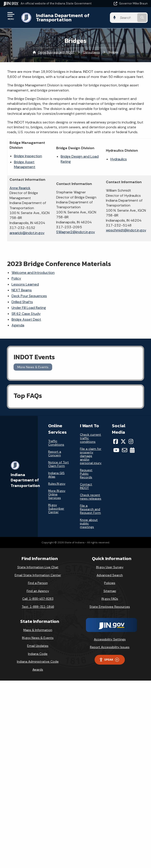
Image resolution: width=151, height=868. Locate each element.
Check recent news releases (91, 497)
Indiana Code (38, 654)
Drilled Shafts (22, 302)
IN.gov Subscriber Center (56, 508)
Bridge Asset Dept (26, 319)
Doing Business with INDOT (56, 52)
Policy (16, 278)
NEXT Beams (22, 290)
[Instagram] (131, 441)
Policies (110, 583)
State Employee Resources (110, 607)
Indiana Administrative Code (38, 661)
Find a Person (38, 583)
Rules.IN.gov (57, 484)
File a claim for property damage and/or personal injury (91, 456)
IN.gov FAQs (110, 599)
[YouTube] (116, 450)
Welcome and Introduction (33, 273)
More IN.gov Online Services (57, 494)
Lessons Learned (25, 284)
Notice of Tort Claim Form (59, 464)
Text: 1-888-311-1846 (38, 607)
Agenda (18, 325)
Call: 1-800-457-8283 (38, 599)
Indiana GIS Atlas (56, 475)
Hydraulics (119, 159)
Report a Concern (55, 453)
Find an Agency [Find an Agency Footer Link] (38, 591)
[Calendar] (132, 450)
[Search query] (127, 18)
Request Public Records (86, 474)
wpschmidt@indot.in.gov (126, 230)
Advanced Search (110, 575)
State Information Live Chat (38, 567)
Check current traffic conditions (90, 438)
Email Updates (38, 646)
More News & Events (33, 367)
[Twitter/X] (123, 441)
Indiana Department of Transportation (63, 17)
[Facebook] (116, 441)
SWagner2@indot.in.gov (75, 232)
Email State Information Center (38, 575)
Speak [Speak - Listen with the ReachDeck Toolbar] (109, 660)
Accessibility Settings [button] (110, 639)
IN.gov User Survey (110, 567)
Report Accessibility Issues (110, 647)
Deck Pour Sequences (29, 296)
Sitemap (110, 591)
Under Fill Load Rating (29, 308)
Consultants (91, 52)
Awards (38, 669)
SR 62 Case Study (26, 314)
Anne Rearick (20, 188)
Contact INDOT (86, 486)
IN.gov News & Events (38, 638)
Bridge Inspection (28, 156)
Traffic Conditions (56, 443)
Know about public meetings (89, 523)
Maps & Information (38, 630)
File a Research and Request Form (90, 509)
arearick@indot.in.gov (27, 233)
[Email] (125, 450)
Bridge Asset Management (25, 164)
